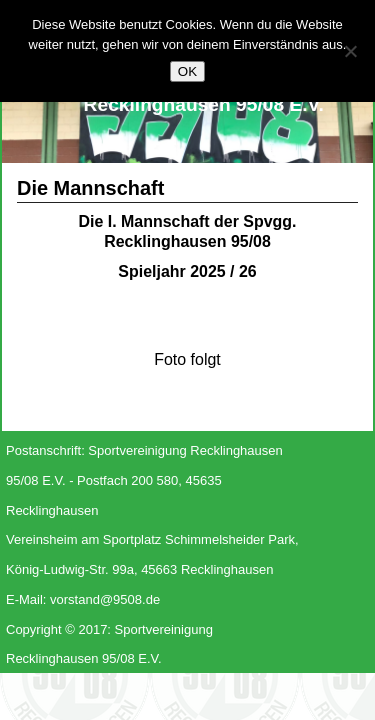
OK (187, 71)
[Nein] (350, 51)
